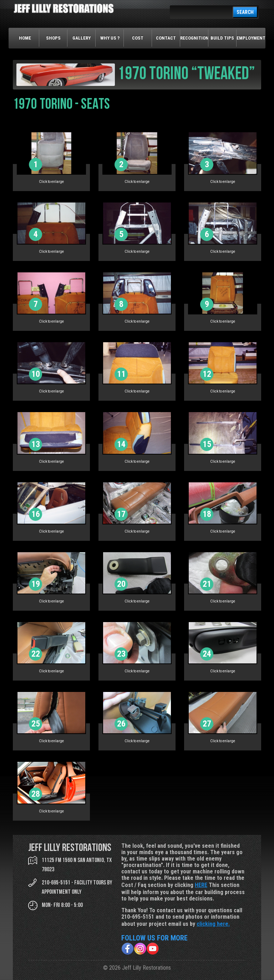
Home (25, 38)
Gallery (82, 38)
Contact (166, 38)
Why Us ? (110, 38)
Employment (251, 38)
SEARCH (245, 12)
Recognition (194, 38)
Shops (53, 38)
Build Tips (222, 38)
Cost (138, 38)
